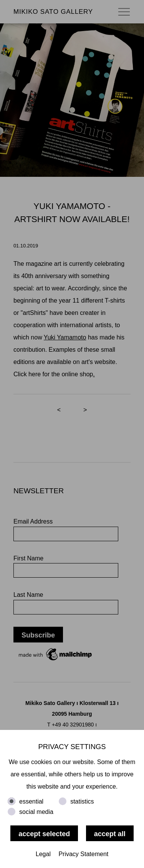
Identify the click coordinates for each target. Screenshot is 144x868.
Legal (43, 854)
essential (31, 801)
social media (36, 812)
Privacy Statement (83, 854)
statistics (82, 801)
